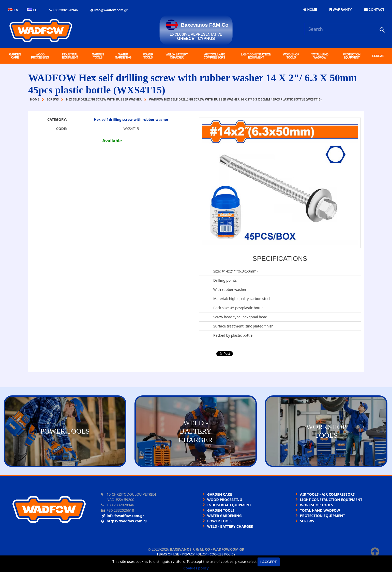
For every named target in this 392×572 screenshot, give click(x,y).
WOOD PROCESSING (40, 56)
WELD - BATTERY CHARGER (177, 56)
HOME (310, 10)
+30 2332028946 (64, 10)
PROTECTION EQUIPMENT (352, 56)
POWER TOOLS (148, 56)
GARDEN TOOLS (98, 56)
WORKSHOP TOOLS (291, 56)
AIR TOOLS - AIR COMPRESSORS (214, 56)
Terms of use (168, 554)
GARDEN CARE (15, 56)
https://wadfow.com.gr (124, 521)
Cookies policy (222, 554)
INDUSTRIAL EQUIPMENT (70, 56)
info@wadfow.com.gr (109, 10)
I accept (269, 562)
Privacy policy (194, 554)
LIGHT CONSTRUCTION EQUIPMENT (256, 56)
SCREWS (378, 56)
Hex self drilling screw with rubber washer (131, 119)
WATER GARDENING (123, 56)
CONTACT (374, 10)
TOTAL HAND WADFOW (320, 56)
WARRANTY (341, 10)
